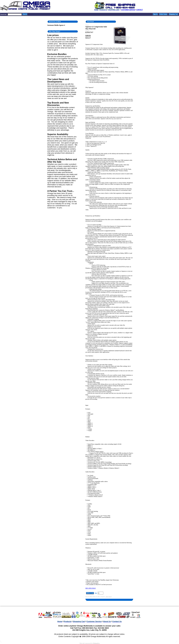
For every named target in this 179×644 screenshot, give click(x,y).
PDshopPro (96, 643)
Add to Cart (90, 593)
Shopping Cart (173, 14)
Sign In (155, 14)
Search (25, 14)
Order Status (163, 14)
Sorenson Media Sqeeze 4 (56, 25)
